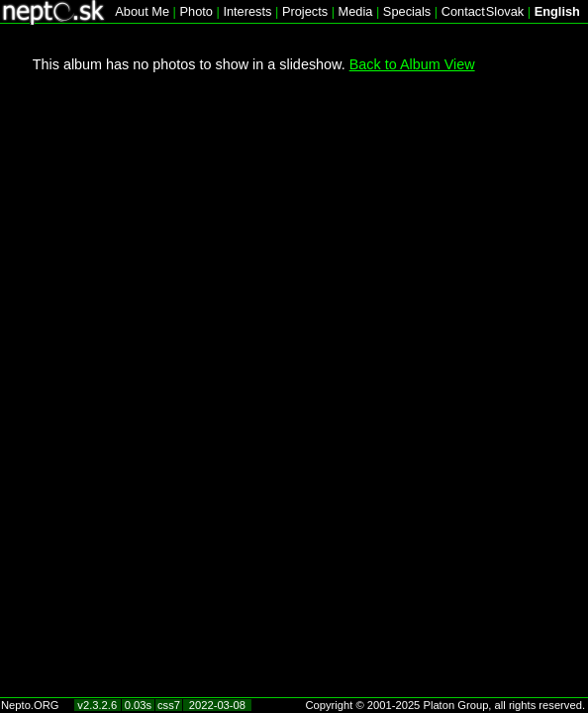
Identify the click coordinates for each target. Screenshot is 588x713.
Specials (407, 11)
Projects (305, 11)
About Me (142, 11)
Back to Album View (412, 64)
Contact (463, 11)
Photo (196, 11)
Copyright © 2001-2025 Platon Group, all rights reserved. (446, 705)
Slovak (505, 11)
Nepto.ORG (30, 705)
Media (356, 11)
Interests (247, 11)
